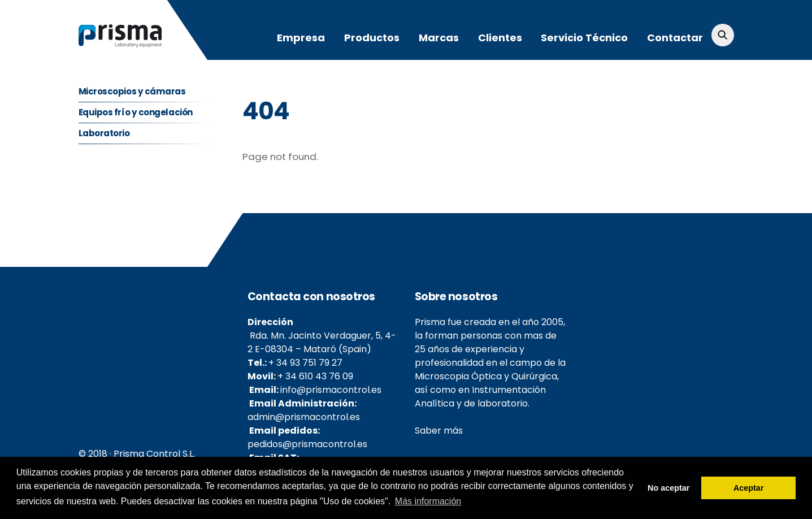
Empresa (301, 38)
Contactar (675, 38)
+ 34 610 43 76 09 (315, 376)
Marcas (439, 38)
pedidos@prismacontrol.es (307, 444)
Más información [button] (428, 501)
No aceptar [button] (668, 488)
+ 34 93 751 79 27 (305, 363)
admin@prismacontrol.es (304, 417)
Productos (372, 38)
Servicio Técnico (584, 38)
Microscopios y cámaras (132, 91)
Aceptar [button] (749, 488)
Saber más (439, 431)
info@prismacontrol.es (331, 390)
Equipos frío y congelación (136, 112)
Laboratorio (104, 133)
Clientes (500, 38)
